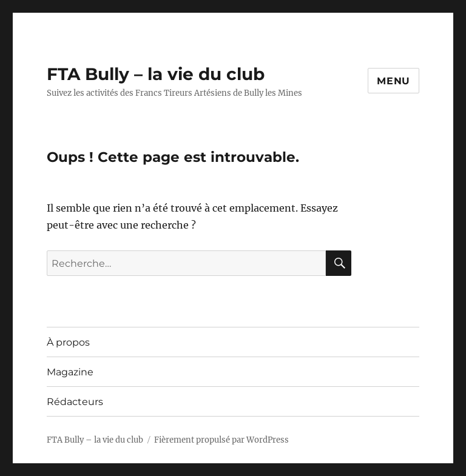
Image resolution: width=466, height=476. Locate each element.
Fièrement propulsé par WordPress (221, 440)
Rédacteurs (75, 402)
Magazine (70, 372)
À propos (68, 342)
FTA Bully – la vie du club (156, 74)
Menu (393, 81)
